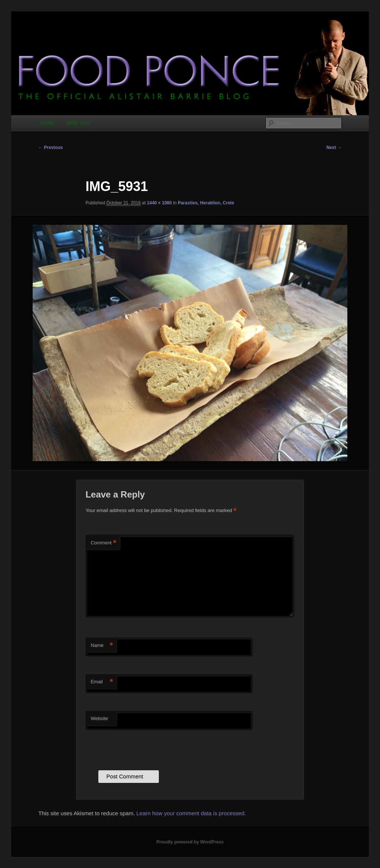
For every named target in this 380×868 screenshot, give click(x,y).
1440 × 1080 (159, 203)
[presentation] (142, 748)
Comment (103, 543)
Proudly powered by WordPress (190, 842)
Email (102, 682)
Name (102, 646)
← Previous (50, 148)
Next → (334, 148)
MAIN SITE (78, 123)
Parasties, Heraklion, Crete (206, 203)
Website (99, 718)
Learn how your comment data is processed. (191, 813)
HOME (47, 123)
